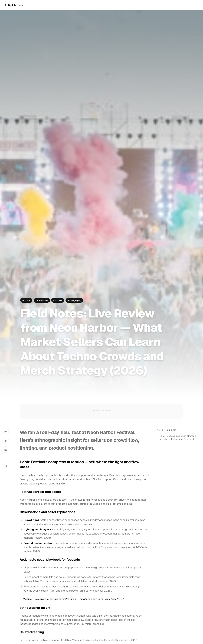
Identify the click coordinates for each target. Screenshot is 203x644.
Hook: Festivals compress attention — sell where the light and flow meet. (179, 438)
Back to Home (14, 5)
